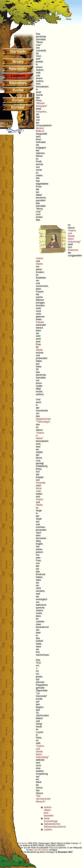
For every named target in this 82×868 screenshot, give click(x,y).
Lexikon (48, 830)
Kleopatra (41, 112)
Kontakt (18, 107)
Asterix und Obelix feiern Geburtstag (74, 236)
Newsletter (18, 69)
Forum (18, 100)
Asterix (40, 258)
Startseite (18, 51)
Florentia (41, 483)
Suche (18, 90)
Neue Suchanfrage (51, 820)
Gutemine (73, 250)
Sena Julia (39, 490)
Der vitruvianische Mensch (43, 799)
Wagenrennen (43, 419)
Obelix (39, 264)
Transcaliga (43, 422)
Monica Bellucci (40, 130)
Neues (18, 61)
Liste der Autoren (41, 850)
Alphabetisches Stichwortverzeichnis (55, 825)
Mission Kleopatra (41, 105)
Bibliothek (18, 83)
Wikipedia (53, 848)
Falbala (40, 322)
